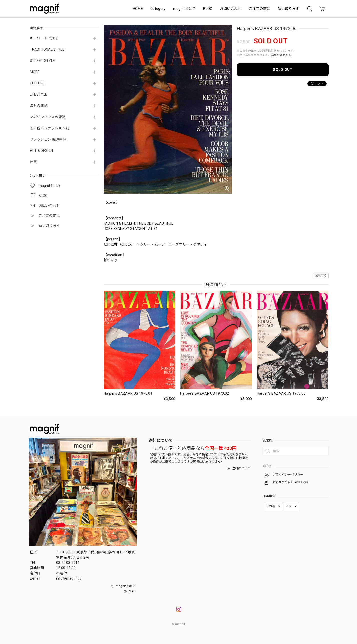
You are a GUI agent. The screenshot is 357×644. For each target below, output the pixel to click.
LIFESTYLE (39, 94)
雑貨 (34, 162)
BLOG (208, 9)
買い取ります (289, 9)
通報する (321, 276)
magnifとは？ (184, 9)
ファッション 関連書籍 (48, 139)
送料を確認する (281, 55)
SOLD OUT (283, 70)
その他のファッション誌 (50, 128)
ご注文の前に (260, 9)
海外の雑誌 (39, 106)
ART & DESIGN (42, 151)
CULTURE (37, 83)
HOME (138, 9)
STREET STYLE (43, 61)
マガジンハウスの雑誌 (48, 117)
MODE (35, 72)
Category (158, 9)
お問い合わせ (231, 9)
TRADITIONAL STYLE (47, 49)
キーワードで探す (44, 38)
